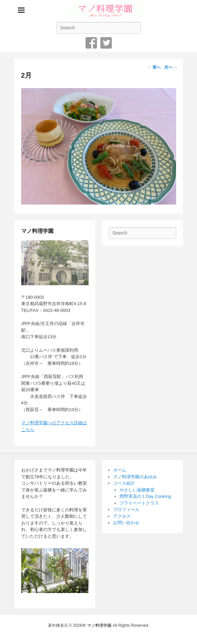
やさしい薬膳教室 (137, 490)
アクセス (122, 516)
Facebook (91, 43)
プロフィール (126, 509)
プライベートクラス (139, 503)
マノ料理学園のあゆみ (135, 477)
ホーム (120, 470)
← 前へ (154, 67)
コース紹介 (124, 483)
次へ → (171, 67)
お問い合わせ (126, 523)
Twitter (106, 43)
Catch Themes (122, 633)
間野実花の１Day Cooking (145, 496)
